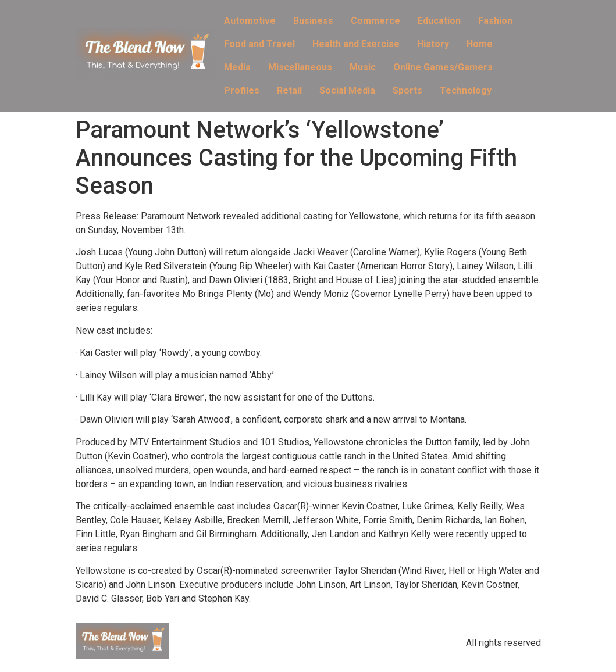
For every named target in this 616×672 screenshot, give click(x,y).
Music (363, 67)
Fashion (495, 21)
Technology (466, 90)
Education (439, 21)
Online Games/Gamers (443, 67)
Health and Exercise (356, 44)
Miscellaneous (300, 67)
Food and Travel (259, 44)
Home (480, 44)
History (433, 44)
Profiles (242, 90)
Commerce (375, 21)
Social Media (347, 90)
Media (237, 67)
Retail (289, 90)
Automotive (250, 21)
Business (313, 21)
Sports (407, 90)
